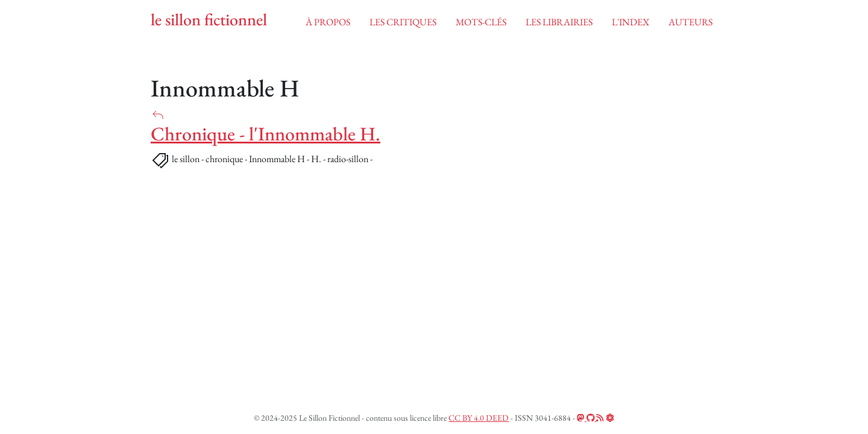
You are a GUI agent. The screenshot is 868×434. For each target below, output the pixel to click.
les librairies (559, 22)
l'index (631, 22)
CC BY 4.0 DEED (479, 418)
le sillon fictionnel (209, 20)
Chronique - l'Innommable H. (266, 134)
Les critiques (403, 22)
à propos (328, 22)
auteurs (690, 22)
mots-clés (481, 22)
